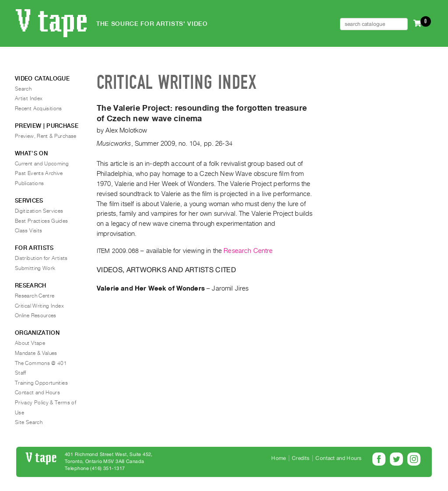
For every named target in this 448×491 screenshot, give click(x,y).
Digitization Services (39, 211)
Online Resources (36, 316)
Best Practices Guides (42, 221)
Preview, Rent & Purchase (46, 136)
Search (23, 89)
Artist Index (29, 98)
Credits (301, 458)
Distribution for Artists (41, 258)
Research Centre (248, 251)
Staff (21, 373)
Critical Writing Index (39, 306)
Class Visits (28, 231)
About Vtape (30, 343)
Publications (29, 183)
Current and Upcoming (42, 164)
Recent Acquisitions (38, 109)
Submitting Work (35, 268)
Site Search (29, 422)
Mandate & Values (36, 353)
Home (278, 458)
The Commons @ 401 (41, 363)
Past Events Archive (39, 173)
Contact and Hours (37, 393)
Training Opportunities (41, 383)
